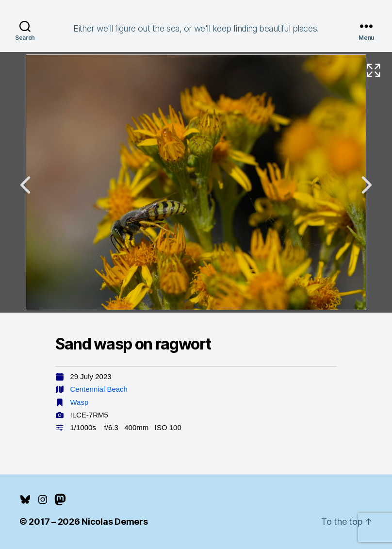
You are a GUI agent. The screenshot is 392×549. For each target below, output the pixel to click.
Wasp (80, 402)
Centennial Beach (99, 389)
